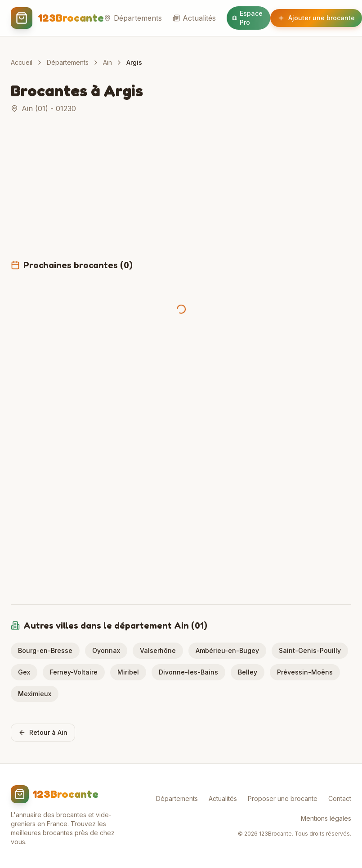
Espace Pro (247, 18)
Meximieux (35, 694)
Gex (24, 672)
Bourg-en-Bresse (45, 650)
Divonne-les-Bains (188, 672)
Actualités (194, 18)
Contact (340, 798)
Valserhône (158, 650)
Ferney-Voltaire (74, 672)
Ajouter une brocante (316, 18)
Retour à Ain (43, 732)
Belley (248, 672)
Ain (107, 62)
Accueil (22, 62)
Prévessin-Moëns (305, 672)
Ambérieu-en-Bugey (227, 650)
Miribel (128, 672)
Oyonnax (106, 650)
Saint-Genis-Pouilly (310, 650)
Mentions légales (326, 818)
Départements (133, 18)
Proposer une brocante (283, 798)
